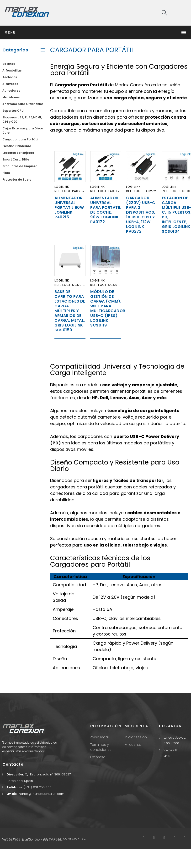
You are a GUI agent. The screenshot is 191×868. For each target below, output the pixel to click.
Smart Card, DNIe (16, 159)
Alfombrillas (12, 70)
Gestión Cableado (17, 146)
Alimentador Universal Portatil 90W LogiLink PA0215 (69, 207)
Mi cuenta (133, 745)
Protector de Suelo (17, 180)
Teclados (10, 77)
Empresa (98, 757)
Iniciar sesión (136, 737)
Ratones (9, 64)
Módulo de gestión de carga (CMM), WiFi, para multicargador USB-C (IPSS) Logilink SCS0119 (108, 308)
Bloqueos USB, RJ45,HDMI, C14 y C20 (22, 119)
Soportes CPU (13, 111)
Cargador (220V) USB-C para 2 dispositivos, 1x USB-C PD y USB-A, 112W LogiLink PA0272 (141, 215)
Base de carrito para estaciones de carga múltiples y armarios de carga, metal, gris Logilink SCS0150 (70, 311)
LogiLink (62, 187)
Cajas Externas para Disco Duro (23, 130)
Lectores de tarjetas (18, 153)
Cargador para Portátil (20, 139)
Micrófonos (11, 97)
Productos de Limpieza (20, 166)
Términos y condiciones (101, 747)
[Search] (164, 13)
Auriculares (11, 91)
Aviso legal (99, 737)
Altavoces (10, 84)
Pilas (6, 173)
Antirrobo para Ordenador (23, 104)
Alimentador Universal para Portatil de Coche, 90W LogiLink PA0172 (106, 210)
